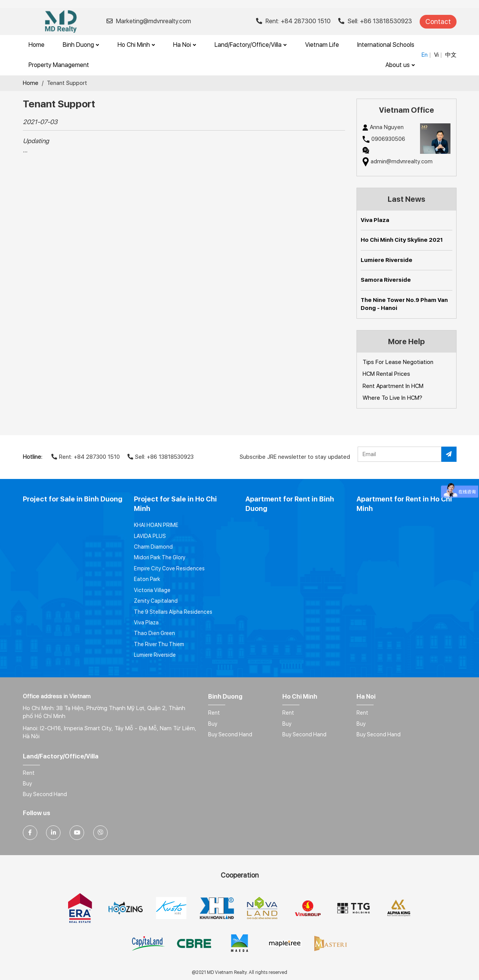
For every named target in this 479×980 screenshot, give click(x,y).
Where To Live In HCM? (392, 398)
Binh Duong (81, 45)
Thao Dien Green (154, 633)
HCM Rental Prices (386, 374)
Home (37, 45)
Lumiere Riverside (387, 260)
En (425, 55)
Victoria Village (152, 590)
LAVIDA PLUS (150, 536)
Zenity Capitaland (156, 601)
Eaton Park (147, 579)
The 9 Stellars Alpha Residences (173, 612)
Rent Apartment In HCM (393, 386)
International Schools (386, 45)
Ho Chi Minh (136, 45)
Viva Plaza (375, 220)
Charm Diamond (153, 547)
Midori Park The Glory (160, 557)
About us (400, 65)
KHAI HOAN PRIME (156, 525)
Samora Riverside (386, 280)
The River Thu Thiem (159, 644)
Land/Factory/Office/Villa (251, 45)
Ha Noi (185, 45)
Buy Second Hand (230, 734)
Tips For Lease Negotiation (398, 362)
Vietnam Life (322, 45)
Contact (438, 22)
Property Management (59, 65)
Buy (213, 724)
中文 (451, 55)
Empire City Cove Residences (169, 568)
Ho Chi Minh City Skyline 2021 (402, 240)
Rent (214, 713)
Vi (436, 55)
